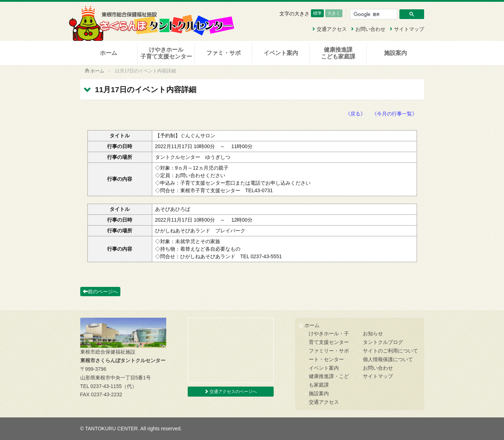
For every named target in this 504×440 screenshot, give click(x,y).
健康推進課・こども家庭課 (329, 380)
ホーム (109, 53)
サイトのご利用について (390, 351)
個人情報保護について (388, 359)
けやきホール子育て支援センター (166, 53)
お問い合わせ (368, 29)
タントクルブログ (383, 342)
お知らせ (373, 333)
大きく (334, 13)
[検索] (374, 14)
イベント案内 (281, 53)
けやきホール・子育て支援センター (329, 338)
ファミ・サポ (224, 53)
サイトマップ (407, 29)
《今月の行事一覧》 (394, 114)
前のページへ (100, 292)
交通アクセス (329, 29)
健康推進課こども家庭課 (338, 53)
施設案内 (395, 53)
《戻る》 (355, 114)
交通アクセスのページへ (231, 392)
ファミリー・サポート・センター (329, 355)
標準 (317, 13)
